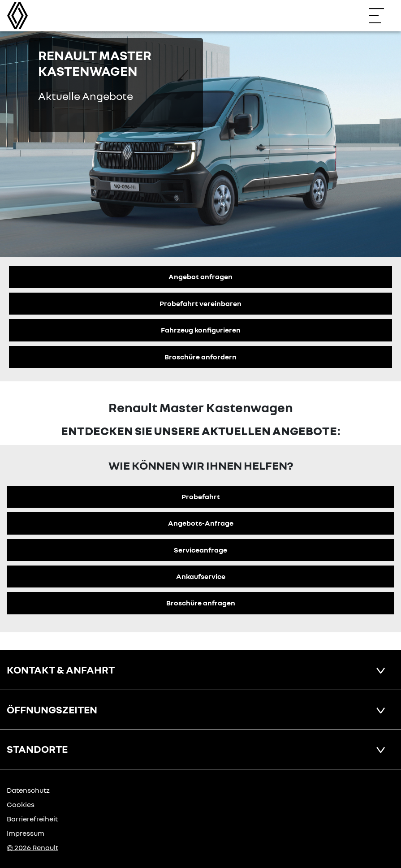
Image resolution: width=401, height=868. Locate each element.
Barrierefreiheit (32, 819)
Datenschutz (28, 790)
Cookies (21, 804)
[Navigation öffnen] (381, 16)
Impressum (26, 833)
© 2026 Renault (32, 847)
